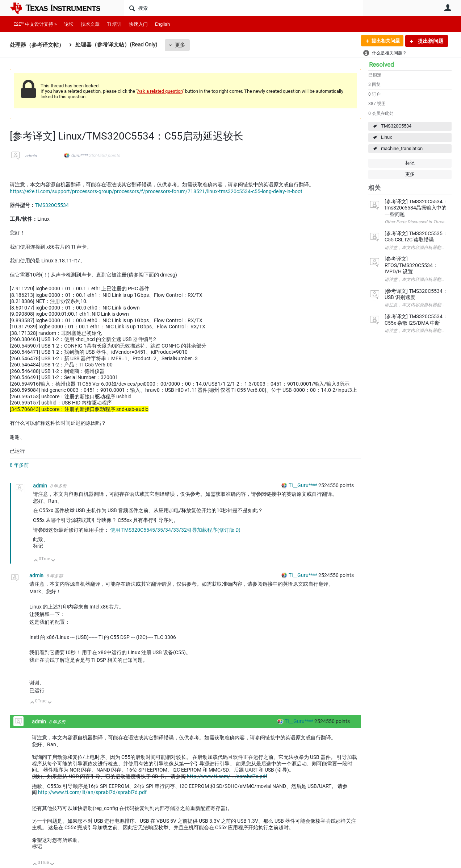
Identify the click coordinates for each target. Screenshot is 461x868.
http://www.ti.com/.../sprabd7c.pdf (227, 776)
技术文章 (90, 24)
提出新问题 (430, 41)
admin (31, 156)
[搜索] (244, 8)
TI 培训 (114, 24)
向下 (53, 561)
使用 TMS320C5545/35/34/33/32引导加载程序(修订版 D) (175, 530)
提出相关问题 (384, 41)
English (162, 24)
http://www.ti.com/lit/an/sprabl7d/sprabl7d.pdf (92, 792)
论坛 (69, 24)
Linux (386, 137)
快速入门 (138, 24)
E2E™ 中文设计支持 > (35, 24)
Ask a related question (160, 91)
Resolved (382, 65)
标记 (410, 163)
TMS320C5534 (396, 126)
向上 (36, 561)
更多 (180, 45)
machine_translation (402, 148)
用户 (448, 8)
